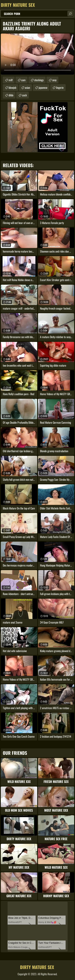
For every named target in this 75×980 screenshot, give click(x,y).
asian (27, 87)
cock (24, 95)
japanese (43, 87)
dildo (11, 95)
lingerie (60, 87)
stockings (39, 80)
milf (11, 80)
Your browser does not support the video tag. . (37, 54)
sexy (54, 80)
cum (23, 80)
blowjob (12, 87)
